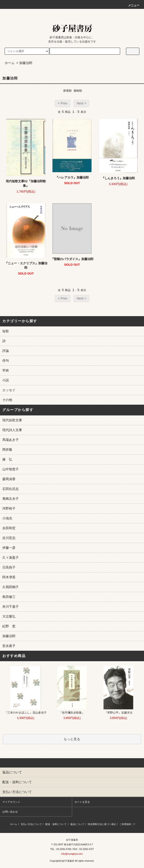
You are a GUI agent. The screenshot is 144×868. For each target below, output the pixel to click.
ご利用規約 (126, 824)
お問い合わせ (10, 812)
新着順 (67, 91)
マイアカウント (11, 802)
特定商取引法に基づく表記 (102, 824)
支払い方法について (31, 824)
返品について (77, 824)
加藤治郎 (26, 63)
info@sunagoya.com (72, 854)
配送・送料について (56, 824)
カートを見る (82, 802)
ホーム (10, 63)
